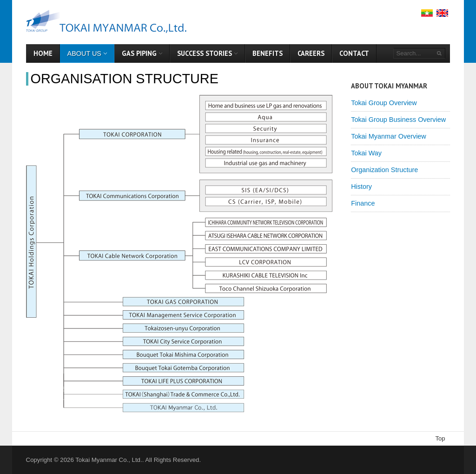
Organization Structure (384, 170)
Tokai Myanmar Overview (389, 136)
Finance (363, 203)
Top (440, 438)
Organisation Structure (125, 79)
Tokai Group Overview (384, 103)
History (361, 187)
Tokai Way (366, 153)
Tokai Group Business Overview (398, 120)
